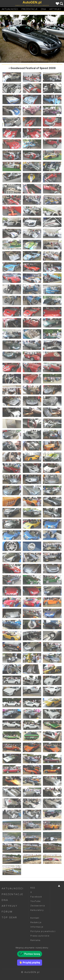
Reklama (35, 940)
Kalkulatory (37, 910)
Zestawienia (38, 906)
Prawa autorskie (40, 936)
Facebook (36, 897)
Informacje (37, 927)
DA (43, 9)
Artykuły (55, 9)
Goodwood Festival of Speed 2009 (33, 68)
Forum (7, 912)
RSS (33, 888)
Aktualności (10, 9)
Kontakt (35, 918)
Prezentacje (30, 9)
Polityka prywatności (43, 931)
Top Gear (9, 917)
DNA (5, 900)
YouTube (36, 901)
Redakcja (36, 922)
